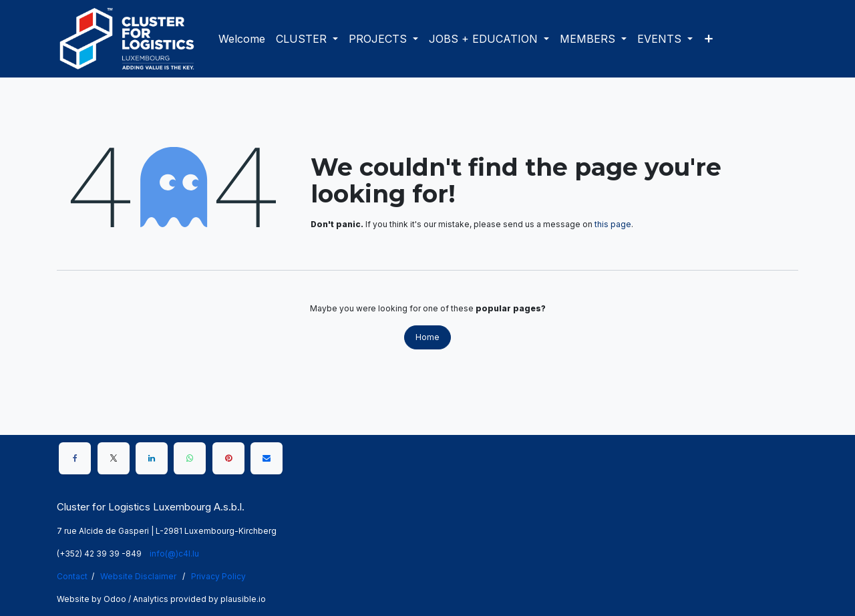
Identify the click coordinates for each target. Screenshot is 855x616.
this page (613, 224)
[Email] (267, 458)
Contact (72, 576)
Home (427, 337)
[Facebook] (75, 458)
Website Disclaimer (138, 576)
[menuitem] (242, 39)
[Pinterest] (228, 458)
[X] (114, 458)
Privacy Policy (218, 576)
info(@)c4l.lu (174, 554)
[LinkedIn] (152, 458)
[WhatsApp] (190, 458)
